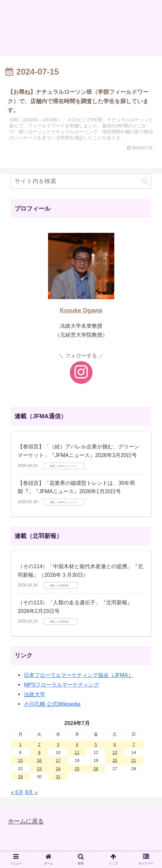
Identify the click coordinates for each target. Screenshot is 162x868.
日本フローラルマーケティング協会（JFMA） (79, 675)
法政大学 (34, 694)
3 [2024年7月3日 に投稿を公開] (58, 744)
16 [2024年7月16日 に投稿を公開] (39, 760)
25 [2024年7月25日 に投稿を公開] (77, 769)
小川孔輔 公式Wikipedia (52, 704)
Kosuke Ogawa (81, 310)
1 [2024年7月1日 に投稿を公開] (20, 744)
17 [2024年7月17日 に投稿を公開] (58, 760)
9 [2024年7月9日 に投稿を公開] (39, 752)
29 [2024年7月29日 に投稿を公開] (20, 777)
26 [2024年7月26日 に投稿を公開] (96, 769)
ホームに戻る (26, 822)
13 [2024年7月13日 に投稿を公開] (115, 752)
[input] (81, 181)
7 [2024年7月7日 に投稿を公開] (134, 744)
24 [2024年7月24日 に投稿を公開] (58, 769)
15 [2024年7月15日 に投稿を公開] (20, 760)
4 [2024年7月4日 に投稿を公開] (77, 744)
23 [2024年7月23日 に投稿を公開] (39, 769)
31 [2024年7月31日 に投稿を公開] (58, 777)
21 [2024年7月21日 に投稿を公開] (134, 760)
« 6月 (17, 792)
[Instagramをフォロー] (81, 372)
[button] (145, 181)
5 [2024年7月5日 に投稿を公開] (96, 744)
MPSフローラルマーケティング (61, 685)
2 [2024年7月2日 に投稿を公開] (39, 744)
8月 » (31, 792)
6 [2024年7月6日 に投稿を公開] (115, 744)
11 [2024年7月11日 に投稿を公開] (77, 752)
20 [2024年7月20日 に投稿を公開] (115, 760)
